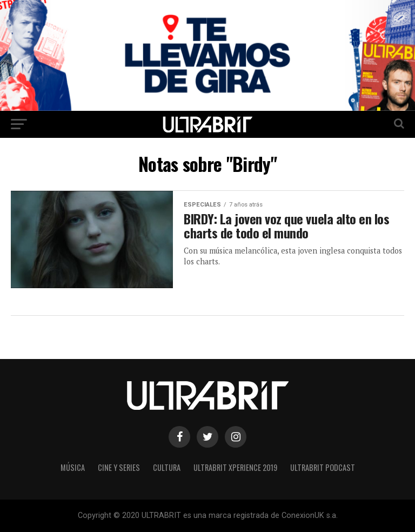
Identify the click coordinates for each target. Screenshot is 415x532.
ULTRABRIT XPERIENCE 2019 (235, 467)
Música (73, 467)
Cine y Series (119, 467)
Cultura (167, 467)
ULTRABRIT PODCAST (323, 467)
